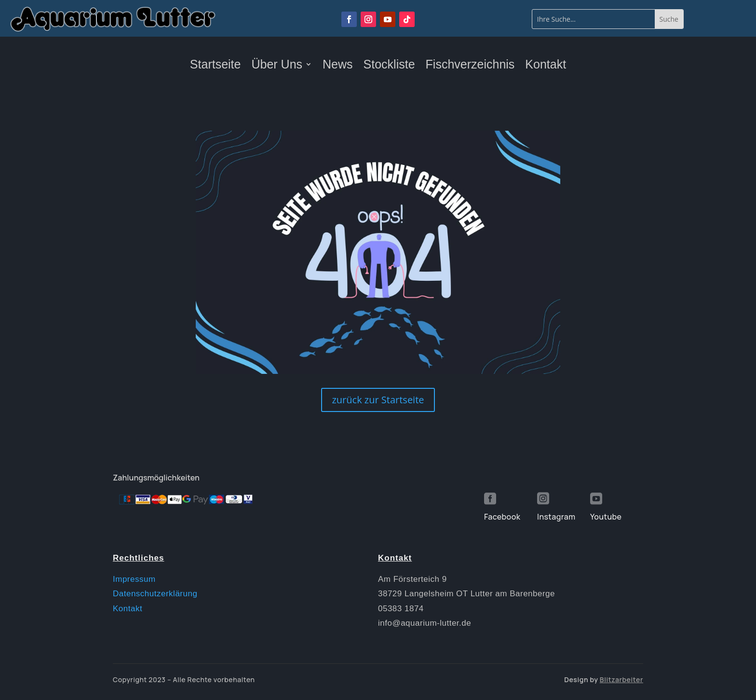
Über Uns (277, 66)
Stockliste (389, 66)
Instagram (556, 517)
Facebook (502, 517)
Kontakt (546, 66)
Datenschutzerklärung (155, 594)
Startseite (216, 66)
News (338, 66)
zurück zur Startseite (378, 400)
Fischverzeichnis (470, 66)
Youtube (606, 517)
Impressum (134, 579)
